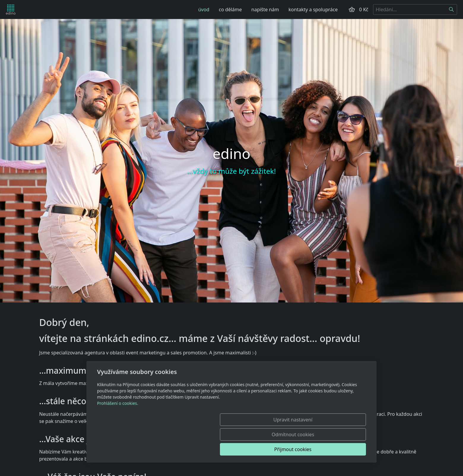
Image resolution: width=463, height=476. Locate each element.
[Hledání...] (410, 9)
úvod (204, 9)
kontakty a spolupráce (313, 9)
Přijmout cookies (337, 449)
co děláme (230, 9)
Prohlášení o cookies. (118, 433)
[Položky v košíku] (352, 9)
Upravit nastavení (219, 449)
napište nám (265, 9)
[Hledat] (452, 9)
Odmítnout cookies (278, 449)
